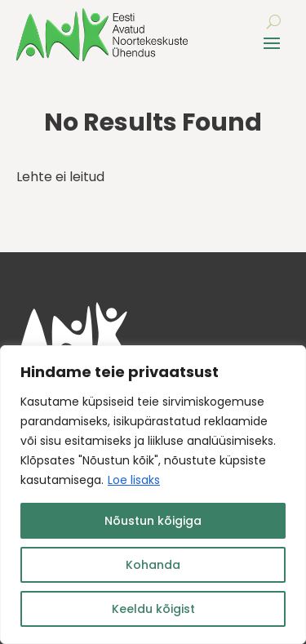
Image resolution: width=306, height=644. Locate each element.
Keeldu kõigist (153, 609)
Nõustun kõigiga (153, 521)
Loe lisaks (134, 480)
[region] (153, 495)
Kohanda (153, 565)
